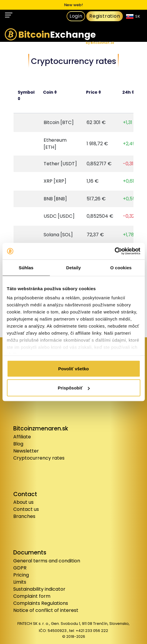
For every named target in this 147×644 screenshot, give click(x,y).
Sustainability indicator (39, 589)
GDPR (20, 568)
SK (133, 16)
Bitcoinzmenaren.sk (41, 428)
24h (128, 92)
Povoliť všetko (74, 368)
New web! (73, 5)
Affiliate (22, 437)
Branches (24, 516)
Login (76, 16)
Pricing (21, 575)
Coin (50, 92)
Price (94, 92)
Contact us (26, 509)
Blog (18, 444)
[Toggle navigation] (9, 15)
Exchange (50, 37)
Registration (105, 16)
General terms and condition (47, 561)
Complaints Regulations (41, 603)
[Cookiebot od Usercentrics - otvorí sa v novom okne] (114, 251)
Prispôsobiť (74, 388)
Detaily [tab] (74, 267)
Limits (20, 582)
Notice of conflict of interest (46, 610)
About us (23, 502)
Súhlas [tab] (26, 267)
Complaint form (32, 596)
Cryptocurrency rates (39, 458)
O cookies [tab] (121, 267)
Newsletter (26, 451)
